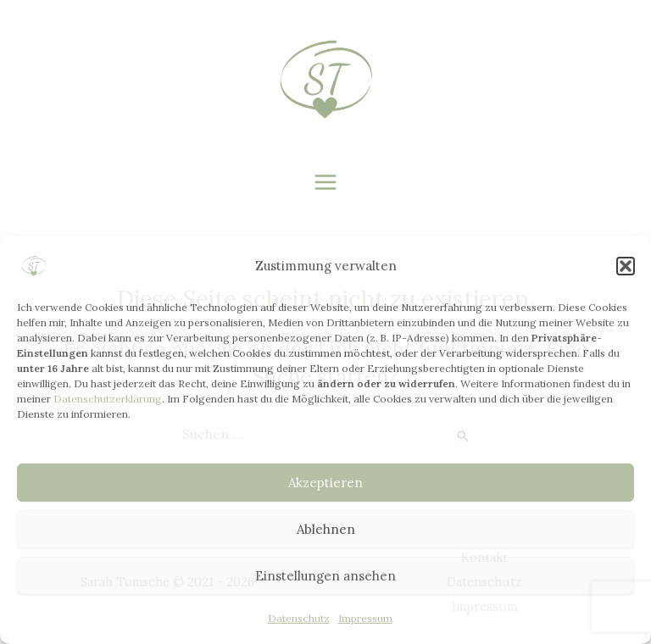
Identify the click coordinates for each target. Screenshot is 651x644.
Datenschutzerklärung (108, 399)
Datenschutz (299, 618)
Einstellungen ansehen (325, 576)
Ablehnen (326, 529)
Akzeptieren (325, 483)
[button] (626, 266)
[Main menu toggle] (326, 183)
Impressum (365, 618)
